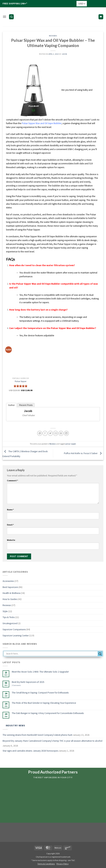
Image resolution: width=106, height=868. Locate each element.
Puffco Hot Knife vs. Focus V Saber (84, 453)
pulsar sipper (71, 444)
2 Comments (20, 686)
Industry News (15, 726)
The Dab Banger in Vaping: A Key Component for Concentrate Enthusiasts (48, 713)
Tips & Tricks (9, 617)
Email (10, 525)
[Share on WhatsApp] (40, 433)
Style (5, 611)
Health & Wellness (11, 593)
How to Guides (10, 599)
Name (10, 510)
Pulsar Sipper (21, 381)
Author (11, 405)
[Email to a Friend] (56, 433)
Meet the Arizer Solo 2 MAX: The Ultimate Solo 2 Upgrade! (40, 672)
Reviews (53, 36)
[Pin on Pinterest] (61, 433)
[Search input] (51, 654)
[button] (4, 17)
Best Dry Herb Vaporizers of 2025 (28, 682)
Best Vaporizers (10, 587)
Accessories (8, 581)
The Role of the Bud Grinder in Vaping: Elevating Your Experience (44, 703)
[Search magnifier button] (100, 654)
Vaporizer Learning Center (16, 636)
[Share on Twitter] (50, 433)
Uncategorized (10, 623)
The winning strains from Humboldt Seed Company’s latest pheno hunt (37, 735)
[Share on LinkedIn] (66, 433)
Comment (13, 480)
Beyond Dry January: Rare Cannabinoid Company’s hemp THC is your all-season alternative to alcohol (52, 741)
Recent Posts (26, 405)
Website (11, 540)
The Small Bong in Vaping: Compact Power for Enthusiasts (40, 693)
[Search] (11, 17)
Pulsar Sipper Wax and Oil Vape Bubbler (42, 123)
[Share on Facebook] (45, 433)
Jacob (64, 54)
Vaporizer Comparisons (14, 629)
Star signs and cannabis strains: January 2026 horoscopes (30, 751)
